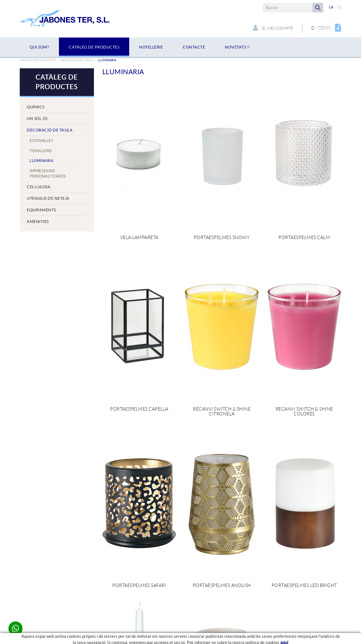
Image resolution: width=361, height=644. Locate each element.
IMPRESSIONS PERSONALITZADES (48, 174)
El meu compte (273, 28)
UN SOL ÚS (37, 119)
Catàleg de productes (38, 60)
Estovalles (41, 141)
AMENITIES (38, 222)
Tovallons (41, 151)
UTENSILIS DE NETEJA (48, 198)
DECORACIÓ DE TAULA (77, 60)
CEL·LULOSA (39, 187)
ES (340, 7)
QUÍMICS (36, 107)
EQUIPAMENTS (41, 210)
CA (331, 7)
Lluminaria (41, 161)
